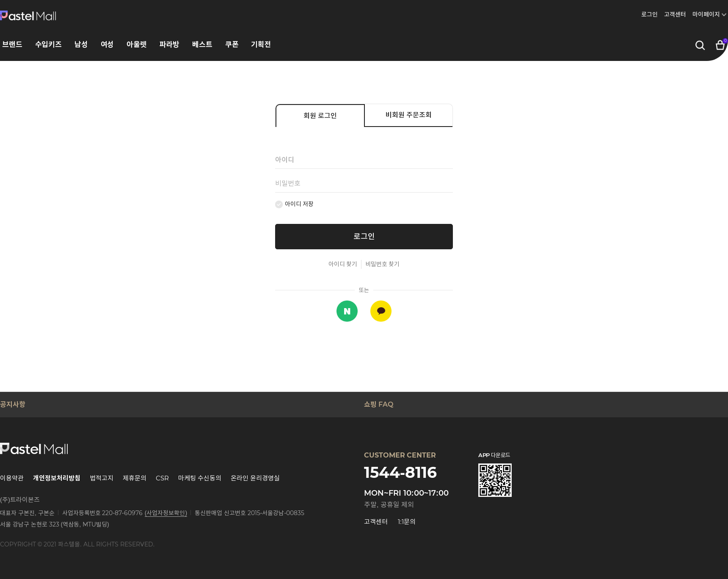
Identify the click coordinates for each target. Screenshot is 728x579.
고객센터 (675, 14)
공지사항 (13, 404)
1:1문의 (407, 522)
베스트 (202, 45)
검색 (700, 46)
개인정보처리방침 (57, 478)
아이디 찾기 (343, 264)
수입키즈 (48, 45)
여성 (108, 45)
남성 (81, 45)
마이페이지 (706, 14)
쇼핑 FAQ (379, 404)
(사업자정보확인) (166, 513)
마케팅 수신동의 (200, 478)
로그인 (649, 14)
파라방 (170, 45)
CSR (162, 478)
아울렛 (137, 45)
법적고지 (102, 478)
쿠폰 (232, 45)
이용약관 (12, 478)
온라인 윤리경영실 (255, 478)
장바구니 (720, 43)
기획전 (261, 45)
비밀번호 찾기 (382, 264)
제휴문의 (135, 478)
